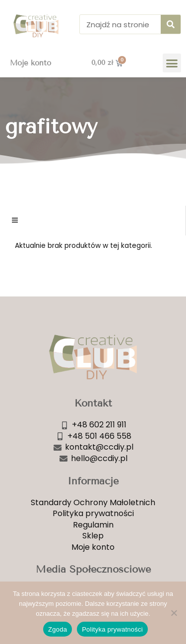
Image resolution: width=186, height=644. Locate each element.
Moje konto (31, 63)
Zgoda (58, 629)
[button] (172, 63)
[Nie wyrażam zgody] (174, 613)
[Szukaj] (171, 24)
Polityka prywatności (112, 629)
